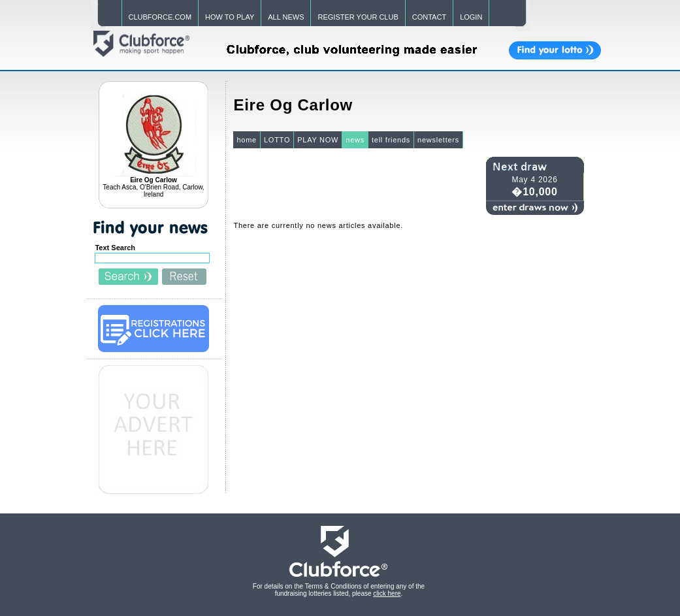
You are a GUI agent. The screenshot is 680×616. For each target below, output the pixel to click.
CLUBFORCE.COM (160, 17)
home (247, 140)
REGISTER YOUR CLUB (358, 17)
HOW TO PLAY (230, 17)
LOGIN (471, 17)
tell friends (391, 140)
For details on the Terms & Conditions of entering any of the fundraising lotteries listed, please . (339, 590)
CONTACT (429, 17)
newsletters (438, 140)
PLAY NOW (318, 140)
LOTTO (277, 140)
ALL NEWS (286, 17)
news (355, 140)
